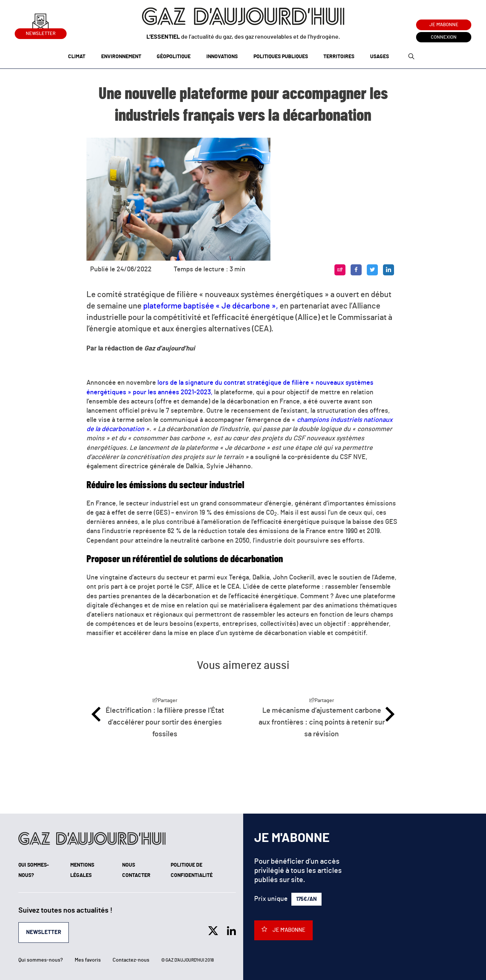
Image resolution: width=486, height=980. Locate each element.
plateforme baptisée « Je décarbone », (211, 306)
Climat (77, 57)
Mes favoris (88, 960)
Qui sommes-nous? (41, 960)
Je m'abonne (444, 25)
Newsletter (41, 32)
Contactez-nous (131, 960)
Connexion (444, 37)
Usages (379, 57)
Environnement (121, 57)
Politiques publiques (281, 57)
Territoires (339, 57)
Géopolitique (174, 57)
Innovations (222, 57)
